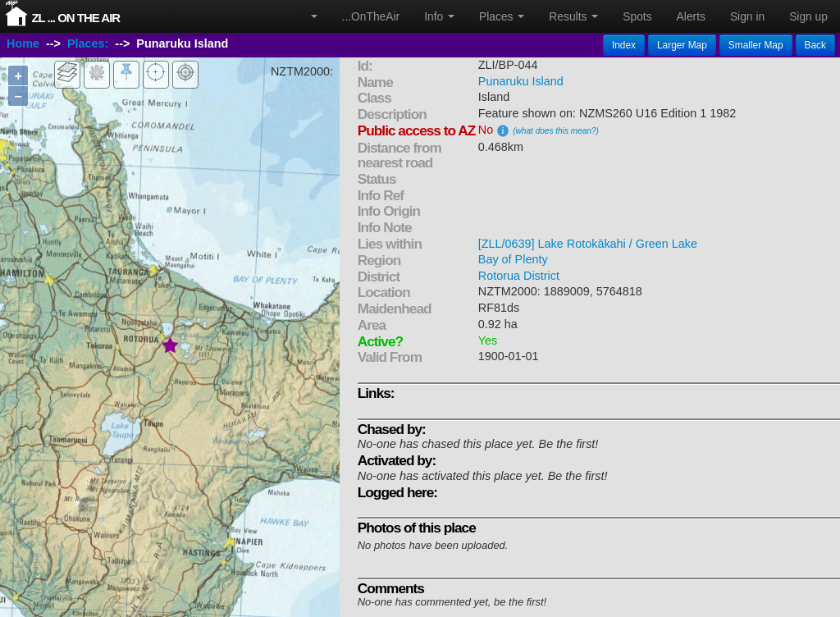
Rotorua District (519, 276)
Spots (637, 16)
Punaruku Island (521, 81)
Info (439, 16)
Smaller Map (756, 45)
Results (573, 16)
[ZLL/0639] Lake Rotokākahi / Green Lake (588, 244)
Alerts (691, 16)
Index (624, 45)
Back (815, 45)
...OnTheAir (371, 16)
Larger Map (682, 45)
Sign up (808, 16)
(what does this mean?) (556, 131)
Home (23, 43)
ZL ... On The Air (75, 18)
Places (502, 16)
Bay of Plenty (513, 259)
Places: (88, 43)
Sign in (747, 16)
